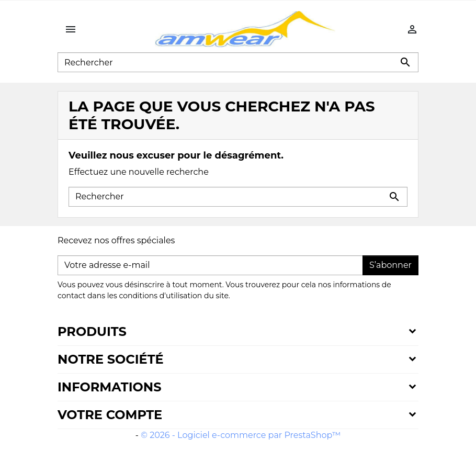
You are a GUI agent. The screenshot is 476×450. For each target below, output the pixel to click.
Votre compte (110, 415)
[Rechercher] (238, 62)
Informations (109, 387)
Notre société (111, 359)
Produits (92, 331)
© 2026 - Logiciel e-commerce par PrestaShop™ (241, 435)
